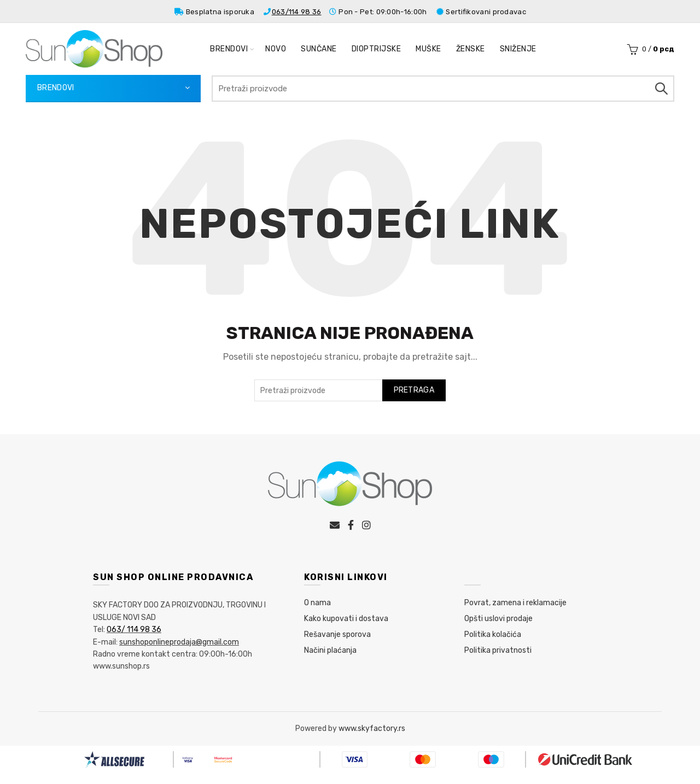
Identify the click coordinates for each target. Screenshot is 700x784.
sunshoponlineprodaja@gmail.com (179, 642)
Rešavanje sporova (337, 634)
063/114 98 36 (297, 12)
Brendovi (229, 49)
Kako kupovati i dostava (346, 619)
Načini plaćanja (330, 650)
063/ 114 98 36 (134, 630)
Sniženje (518, 49)
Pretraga (661, 89)
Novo (276, 49)
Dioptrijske (377, 49)
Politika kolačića (493, 634)
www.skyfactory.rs (372, 729)
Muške (428, 49)
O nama (317, 603)
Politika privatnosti (498, 650)
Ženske (471, 49)
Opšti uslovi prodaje (498, 619)
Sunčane (319, 49)
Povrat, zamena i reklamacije (515, 603)
